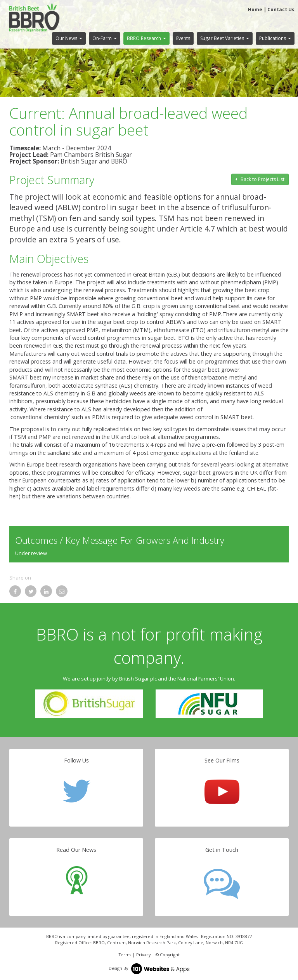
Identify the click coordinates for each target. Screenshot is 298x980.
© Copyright (168, 955)
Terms (125, 955)
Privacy (143, 955)
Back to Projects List (260, 179)
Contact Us (281, 10)
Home (255, 10)
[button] (69, 38)
